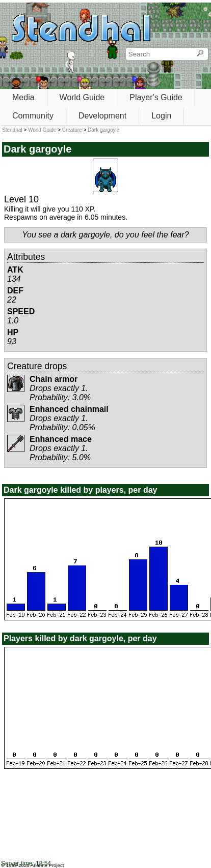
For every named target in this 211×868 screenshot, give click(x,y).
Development (102, 116)
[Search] (200, 54)
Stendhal (12, 130)
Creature (72, 130)
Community (33, 116)
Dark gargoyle (103, 130)
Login (161, 116)
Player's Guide (156, 97)
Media (23, 97)
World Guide (82, 97)
